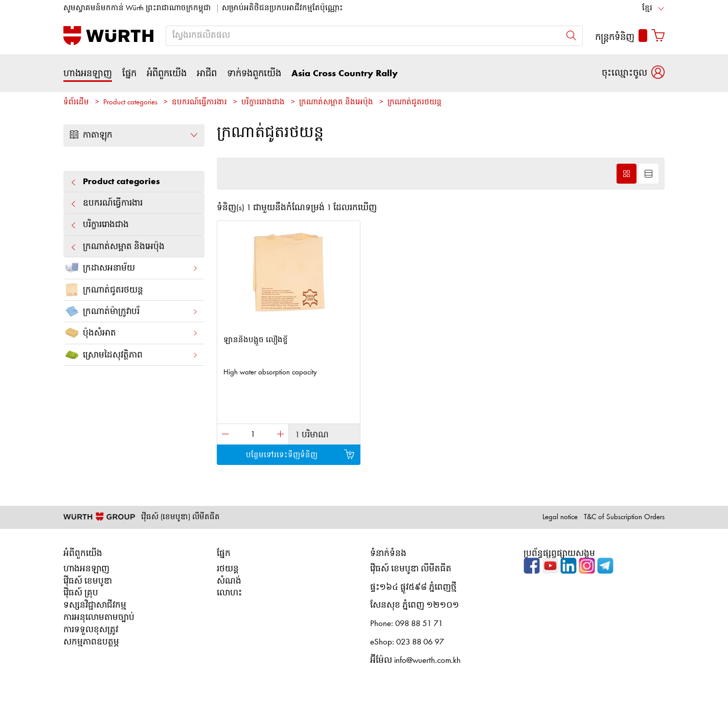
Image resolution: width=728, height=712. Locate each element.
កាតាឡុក (134, 135)
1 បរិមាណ (312, 435)
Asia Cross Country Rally (345, 74)
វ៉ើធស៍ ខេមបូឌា (88, 581)
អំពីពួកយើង (167, 74)
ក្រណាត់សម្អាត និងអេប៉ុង (336, 103)
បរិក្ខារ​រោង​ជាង (263, 103)
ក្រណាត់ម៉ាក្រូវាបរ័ (131, 311)
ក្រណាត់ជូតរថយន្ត (415, 103)
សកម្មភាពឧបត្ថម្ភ (91, 642)
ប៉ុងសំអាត (131, 333)
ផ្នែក (129, 74)
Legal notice (560, 517)
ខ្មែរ (647, 8)
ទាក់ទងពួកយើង (254, 74)
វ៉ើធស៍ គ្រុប (81, 593)
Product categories (130, 103)
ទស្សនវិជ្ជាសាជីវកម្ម (95, 605)
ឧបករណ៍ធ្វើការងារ (199, 103)
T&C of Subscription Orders (624, 517)
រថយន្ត (228, 569)
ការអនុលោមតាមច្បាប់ (99, 618)
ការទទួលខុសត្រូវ (91, 630)
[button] (633, 73)
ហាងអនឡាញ (88, 74)
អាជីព (207, 74)
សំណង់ (229, 581)
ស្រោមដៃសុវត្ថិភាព (131, 355)
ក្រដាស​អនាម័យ (131, 268)
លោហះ (229, 593)
